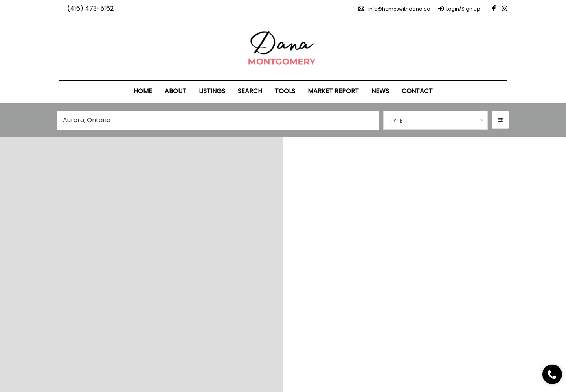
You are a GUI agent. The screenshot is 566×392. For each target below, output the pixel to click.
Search (250, 91)
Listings (212, 91)
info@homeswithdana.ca (394, 9)
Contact (417, 91)
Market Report (333, 91)
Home (143, 91)
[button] (500, 120)
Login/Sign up (459, 9)
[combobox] (436, 120)
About (175, 91)
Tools (285, 91)
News (380, 91)
